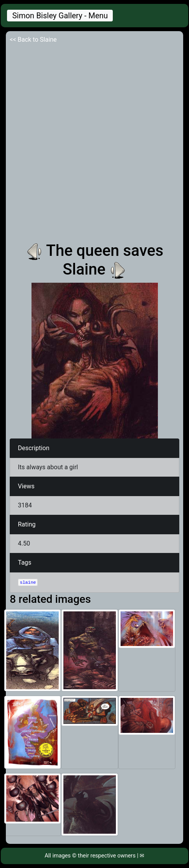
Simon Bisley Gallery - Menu (60, 16)
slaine (28, 582)
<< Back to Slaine (33, 40)
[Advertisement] (94, 143)
